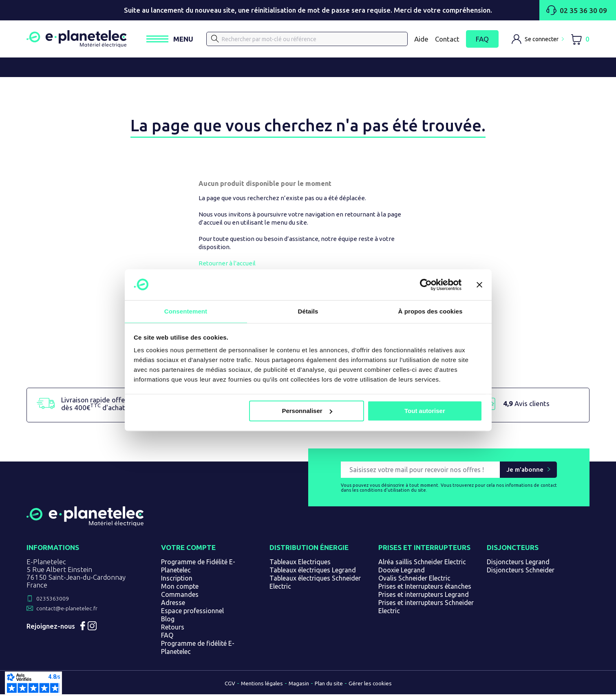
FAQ (482, 41)
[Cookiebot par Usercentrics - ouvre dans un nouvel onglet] (426, 284)
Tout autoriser (425, 411)
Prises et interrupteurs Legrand (424, 601)
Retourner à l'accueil (227, 266)
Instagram (103, 638)
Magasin (297, 689)
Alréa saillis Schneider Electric (422, 568)
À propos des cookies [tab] (431, 311)
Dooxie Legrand (402, 576)
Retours (173, 634)
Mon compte (180, 593)
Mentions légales (254, 689)
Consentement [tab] (186, 311)
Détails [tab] (308, 311)
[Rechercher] (315, 40)
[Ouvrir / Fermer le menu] (187, 41)
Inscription (177, 585)
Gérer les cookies (381, 689)
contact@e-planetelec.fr (74, 617)
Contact (447, 40)
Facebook (86, 638)
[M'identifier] (538, 40)
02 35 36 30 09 (560, 10)
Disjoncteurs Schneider (521, 576)
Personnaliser (307, 411)
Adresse (173, 609)
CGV (217, 689)
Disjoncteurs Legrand (518, 568)
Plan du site (333, 689)
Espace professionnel (192, 617)
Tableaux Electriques (300, 568)
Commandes (180, 601)
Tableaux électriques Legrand (313, 576)
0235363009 (57, 606)
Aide (421, 40)
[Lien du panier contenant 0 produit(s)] (580, 41)
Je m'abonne (525, 476)
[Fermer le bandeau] (479, 284)
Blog (168, 625)
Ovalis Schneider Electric (414, 585)
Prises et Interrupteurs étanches (425, 593)
